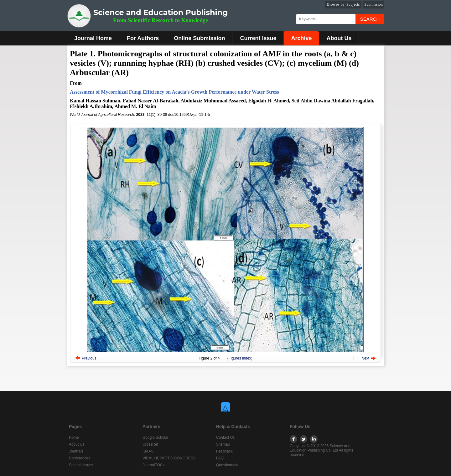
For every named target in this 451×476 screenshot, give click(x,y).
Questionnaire (228, 465)
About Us (339, 38)
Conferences (80, 458)
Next (365, 358)
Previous (89, 358)
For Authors (143, 38)
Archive (301, 38)
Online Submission (199, 38)
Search (370, 19)
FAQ (220, 458)
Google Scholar (156, 437)
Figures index (240, 358)
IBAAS (148, 451)
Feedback (224, 451)
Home (74, 437)
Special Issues (81, 465)
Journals (76, 451)
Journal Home (93, 38)
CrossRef (150, 444)
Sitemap (223, 444)
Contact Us (225, 437)
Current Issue (258, 38)
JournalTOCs (153, 465)
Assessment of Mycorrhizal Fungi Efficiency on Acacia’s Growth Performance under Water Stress (174, 92)
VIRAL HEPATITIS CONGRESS (169, 458)
